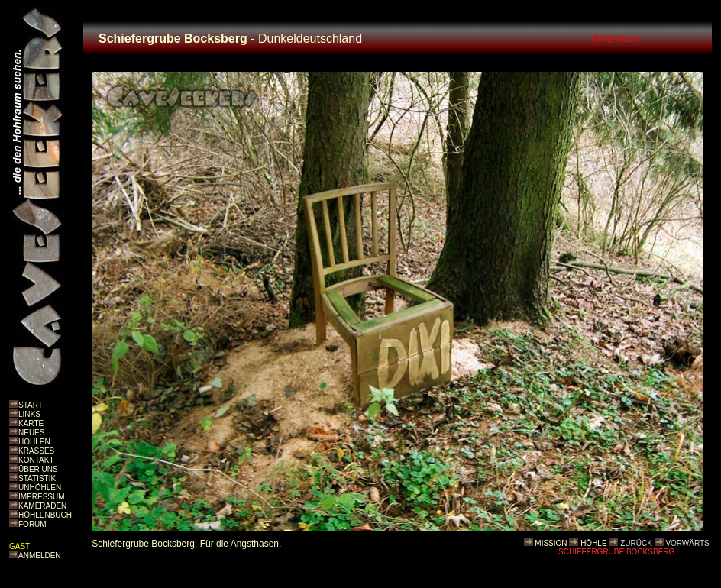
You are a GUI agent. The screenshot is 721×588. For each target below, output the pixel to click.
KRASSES (36, 451)
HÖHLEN (34, 442)
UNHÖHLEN (40, 488)
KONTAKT (36, 460)
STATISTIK (37, 478)
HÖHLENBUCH (45, 515)
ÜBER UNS (38, 469)
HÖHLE (593, 543)
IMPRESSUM (42, 497)
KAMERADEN (42, 506)
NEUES (31, 433)
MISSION (551, 543)
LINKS (29, 414)
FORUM (32, 524)
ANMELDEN (40, 556)
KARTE (31, 423)
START (31, 405)
